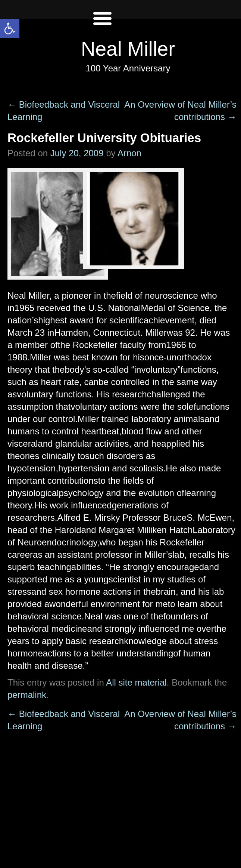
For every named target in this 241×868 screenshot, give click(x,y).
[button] (10, 28)
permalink (27, 695)
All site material (136, 682)
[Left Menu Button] (102, 26)
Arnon (129, 153)
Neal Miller (128, 49)
